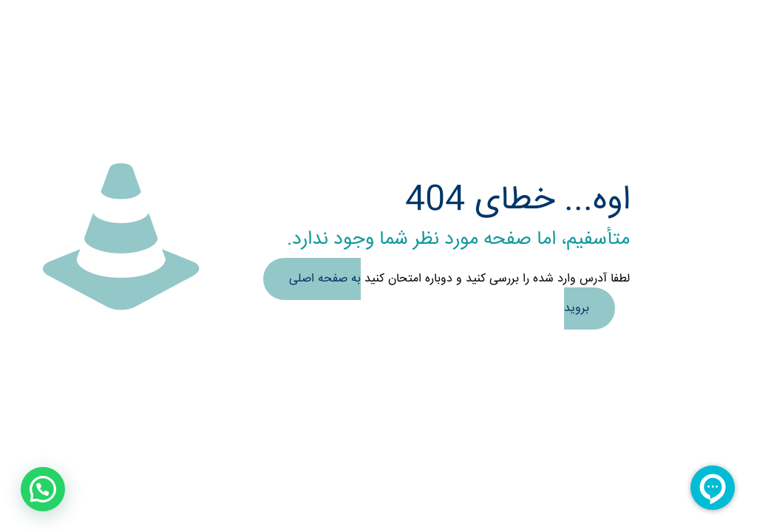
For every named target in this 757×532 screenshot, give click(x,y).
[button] (43, 489)
